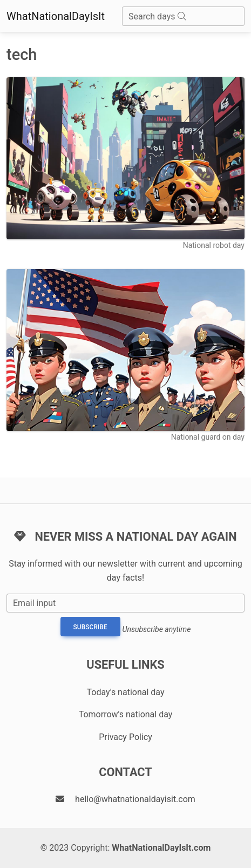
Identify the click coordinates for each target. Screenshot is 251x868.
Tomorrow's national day (126, 714)
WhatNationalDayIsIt (56, 16)
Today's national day (126, 692)
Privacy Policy (125, 737)
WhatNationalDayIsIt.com (161, 848)
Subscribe (90, 627)
